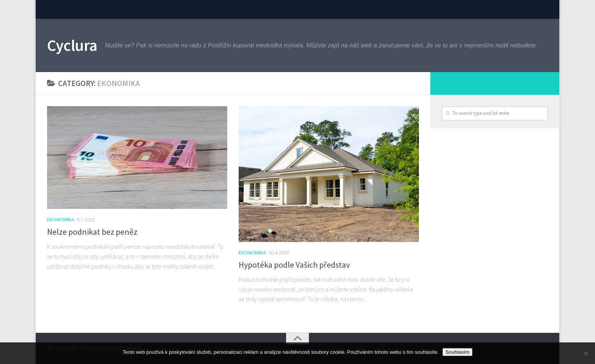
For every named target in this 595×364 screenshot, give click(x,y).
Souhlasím (457, 352)
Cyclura (72, 45)
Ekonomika (61, 220)
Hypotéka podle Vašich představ (294, 265)
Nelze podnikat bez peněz (92, 232)
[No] (586, 353)
